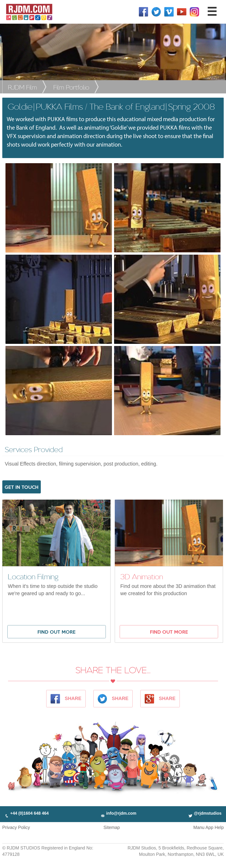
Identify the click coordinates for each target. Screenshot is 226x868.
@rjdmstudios (205, 813)
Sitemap (112, 827)
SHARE (66, 698)
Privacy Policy (16, 827)
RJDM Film (22, 87)
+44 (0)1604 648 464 (26, 813)
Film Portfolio (71, 87)
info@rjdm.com (118, 813)
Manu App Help (209, 827)
